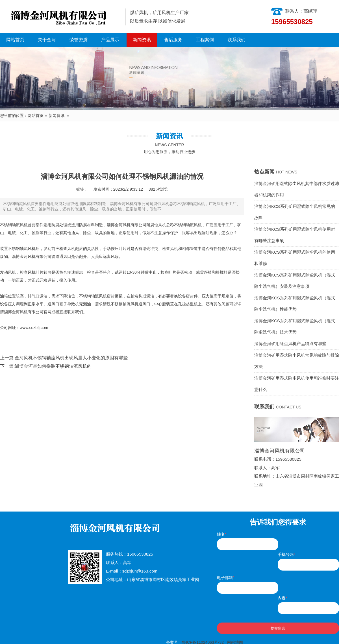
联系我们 (236, 40)
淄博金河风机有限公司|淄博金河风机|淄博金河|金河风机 (61, 16)
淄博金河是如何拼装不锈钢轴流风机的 (53, 366)
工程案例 (205, 40)
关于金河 (47, 40)
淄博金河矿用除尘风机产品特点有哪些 (290, 344)
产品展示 (110, 40)
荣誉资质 (79, 40)
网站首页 (15, 40)
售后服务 (173, 40)
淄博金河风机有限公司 (127, 225)
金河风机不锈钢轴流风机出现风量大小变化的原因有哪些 (71, 358)
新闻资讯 (142, 40)
